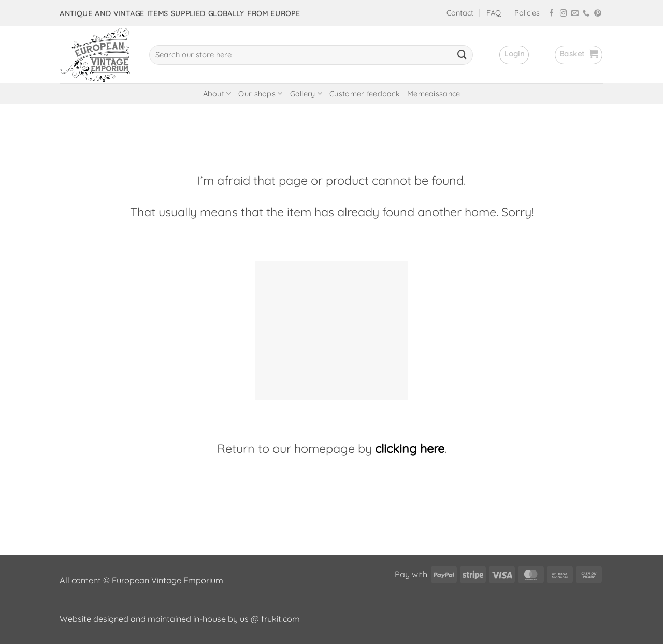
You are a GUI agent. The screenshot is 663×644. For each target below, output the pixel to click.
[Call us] (586, 14)
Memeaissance (434, 94)
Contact (460, 13)
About (217, 93)
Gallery (306, 93)
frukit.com (280, 619)
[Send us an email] (575, 14)
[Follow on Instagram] (564, 14)
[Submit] (462, 55)
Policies (527, 13)
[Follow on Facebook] (552, 14)
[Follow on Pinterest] (598, 14)
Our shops (260, 93)
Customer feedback (365, 94)
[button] (514, 55)
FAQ (494, 13)
